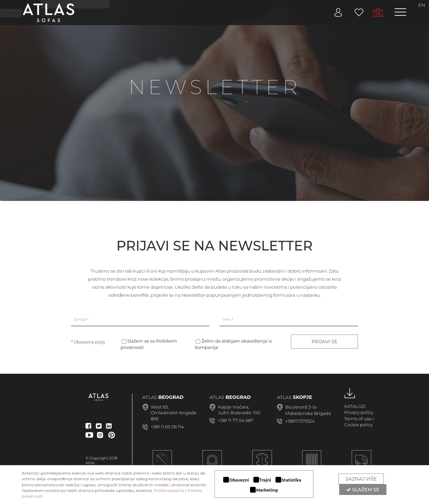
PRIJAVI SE (324, 342)
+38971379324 (300, 421)
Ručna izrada (162, 464)
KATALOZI (355, 406)
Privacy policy (359, 412)
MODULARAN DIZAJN (212, 464)
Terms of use (358, 419)
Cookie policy (358, 425)
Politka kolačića (169, 490)
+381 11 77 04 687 (236, 420)
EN (422, 5)
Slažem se (363, 490)
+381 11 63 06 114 (167, 427)
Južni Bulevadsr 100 (239, 413)
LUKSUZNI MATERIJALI (262, 464)
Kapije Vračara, (234, 407)
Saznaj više (361, 479)
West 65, (160, 407)
